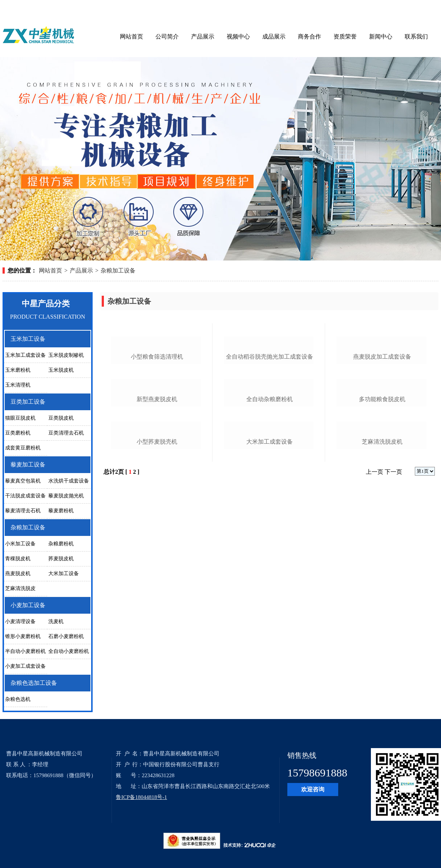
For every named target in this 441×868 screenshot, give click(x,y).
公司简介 (167, 37)
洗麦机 (56, 621)
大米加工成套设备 (270, 619)
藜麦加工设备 (28, 465)
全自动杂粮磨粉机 (270, 517)
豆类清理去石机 (66, 433)
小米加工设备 (20, 544)
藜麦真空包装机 (23, 481)
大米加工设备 (64, 574)
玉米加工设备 (28, 339)
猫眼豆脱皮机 (20, 418)
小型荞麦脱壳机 (157, 619)
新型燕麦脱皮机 (157, 517)
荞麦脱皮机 (61, 559)
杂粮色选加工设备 (34, 683)
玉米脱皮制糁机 (66, 355)
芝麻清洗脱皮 (20, 588)
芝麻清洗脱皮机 (382, 619)
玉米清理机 (18, 385)
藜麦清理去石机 (23, 511)
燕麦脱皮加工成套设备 (382, 416)
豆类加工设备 (28, 402)
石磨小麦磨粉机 (66, 636)
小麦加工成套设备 (25, 666)
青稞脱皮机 (18, 559)
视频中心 (238, 37)
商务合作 (309, 37)
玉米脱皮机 (61, 370)
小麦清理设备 (20, 621)
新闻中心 (381, 37)
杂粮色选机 (18, 699)
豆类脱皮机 (61, 418)
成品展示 (274, 37)
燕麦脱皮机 (18, 574)
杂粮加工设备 (118, 271)
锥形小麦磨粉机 (23, 636)
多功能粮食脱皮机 (382, 517)
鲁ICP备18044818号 (139, 797)
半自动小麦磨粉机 (25, 651)
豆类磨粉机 (18, 433)
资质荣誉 (345, 37)
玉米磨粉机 (18, 370)
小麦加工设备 (28, 605)
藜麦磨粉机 (61, 511)
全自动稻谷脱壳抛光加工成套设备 (270, 416)
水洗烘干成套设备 (69, 481)
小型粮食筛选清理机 (157, 416)
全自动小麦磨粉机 (69, 651)
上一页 (375, 649)
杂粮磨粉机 (61, 544)
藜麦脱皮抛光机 (66, 496)
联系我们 (416, 37)
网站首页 (132, 37)
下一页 (393, 649)
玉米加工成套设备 (25, 355)
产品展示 (203, 37)
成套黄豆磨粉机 (23, 448)
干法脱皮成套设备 (25, 496)
